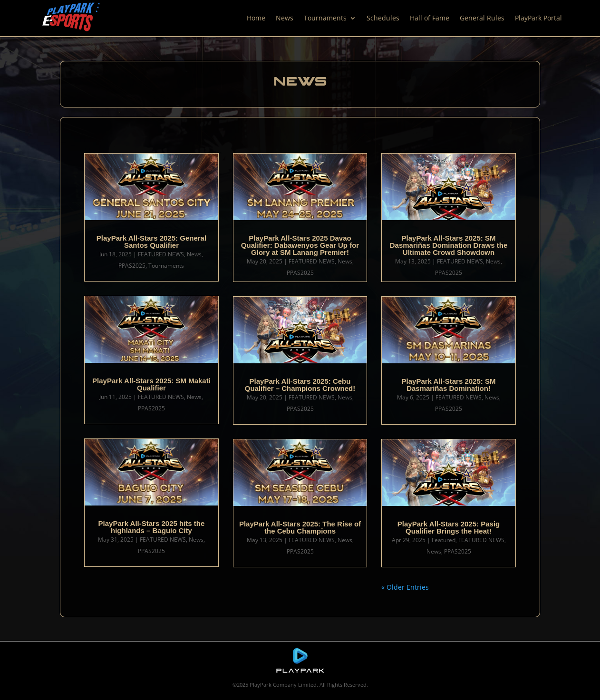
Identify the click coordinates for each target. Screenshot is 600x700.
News (285, 18)
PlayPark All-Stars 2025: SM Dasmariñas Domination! (449, 385)
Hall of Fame (430, 18)
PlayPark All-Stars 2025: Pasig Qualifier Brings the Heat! (449, 527)
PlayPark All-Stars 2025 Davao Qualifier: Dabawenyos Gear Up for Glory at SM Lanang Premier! (300, 245)
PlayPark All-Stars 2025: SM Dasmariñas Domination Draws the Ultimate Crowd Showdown (449, 245)
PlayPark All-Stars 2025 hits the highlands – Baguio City (152, 527)
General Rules (482, 18)
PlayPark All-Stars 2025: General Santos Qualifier (151, 242)
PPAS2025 (132, 266)
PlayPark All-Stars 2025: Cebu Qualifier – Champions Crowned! (300, 385)
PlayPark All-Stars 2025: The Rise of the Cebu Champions (300, 527)
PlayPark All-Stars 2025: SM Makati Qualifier (151, 384)
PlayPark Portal (538, 18)
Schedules (383, 18)
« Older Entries (405, 587)
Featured (444, 540)
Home (256, 18)
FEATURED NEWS (161, 254)
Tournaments (325, 18)
